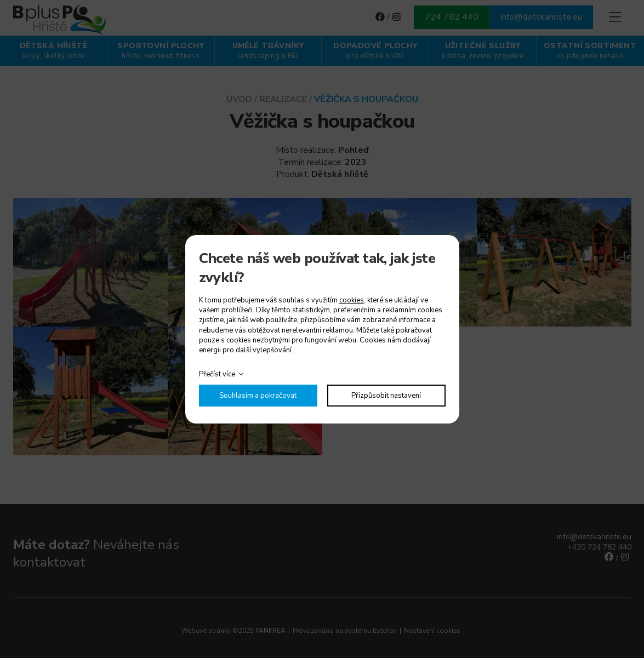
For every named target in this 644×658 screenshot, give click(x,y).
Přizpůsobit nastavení (386, 396)
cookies (352, 300)
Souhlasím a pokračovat (258, 396)
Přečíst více (217, 374)
